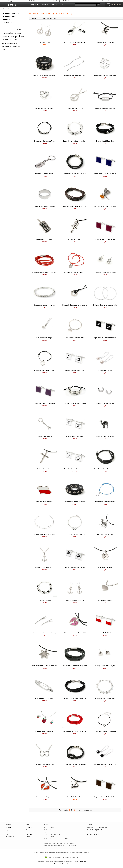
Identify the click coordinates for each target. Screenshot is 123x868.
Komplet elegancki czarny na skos (75, 43)
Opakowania (8, 22)
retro (4, 40)
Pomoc (104, 1)
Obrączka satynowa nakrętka (44, 207)
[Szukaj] (86, 5)
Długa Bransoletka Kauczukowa (105, 469)
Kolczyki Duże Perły (105, 371)
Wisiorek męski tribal (105, 567)
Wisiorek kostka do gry (44, 338)
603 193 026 (96, 828)
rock (7, 40)
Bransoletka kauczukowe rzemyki (75, 174)
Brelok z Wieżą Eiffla (44, 436)
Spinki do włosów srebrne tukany (44, 633)
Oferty (55, 5)
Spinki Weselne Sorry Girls (75, 371)
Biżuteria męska (9, 16)
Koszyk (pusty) (10, 837)
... (80, 810)
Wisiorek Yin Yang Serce (75, 797)
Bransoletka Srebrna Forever (75, 535)
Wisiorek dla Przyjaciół (44, 797)
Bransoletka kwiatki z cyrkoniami (75, 141)
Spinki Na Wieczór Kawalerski (105, 338)
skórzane (12, 40)
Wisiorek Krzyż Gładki (44, 469)
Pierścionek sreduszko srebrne (44, 108)
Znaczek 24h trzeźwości (105, 436)
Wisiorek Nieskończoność (44, 764)
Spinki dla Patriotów (105, 633)
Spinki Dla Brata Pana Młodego (75, 469)
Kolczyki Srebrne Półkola (105, 403)
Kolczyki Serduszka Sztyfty (105, 666)
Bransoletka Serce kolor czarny (105, 731)
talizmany (18, 46)
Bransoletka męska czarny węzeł (75, 764)
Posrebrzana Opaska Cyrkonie (44, 535)
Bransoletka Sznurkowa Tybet (44, 141)
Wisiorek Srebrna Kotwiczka (44, 567)
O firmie (28, 830)
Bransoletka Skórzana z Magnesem (75, 666)
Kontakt (110, 1)
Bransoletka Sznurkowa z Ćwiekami (75, 403)
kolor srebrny (11, 37)
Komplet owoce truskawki (44, 731)
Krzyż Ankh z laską (75, 239)
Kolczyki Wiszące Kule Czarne (105, 764)
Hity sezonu (9, 830)
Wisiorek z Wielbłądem (105, 535)
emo (18, 30)
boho (14, 30)
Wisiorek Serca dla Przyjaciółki (75, 633)
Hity (63, 5)
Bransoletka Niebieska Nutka (105, 502)
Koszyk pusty (116, 5)
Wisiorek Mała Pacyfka (75, 108)
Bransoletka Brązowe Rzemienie (75, 207)
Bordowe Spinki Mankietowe (105, 239)
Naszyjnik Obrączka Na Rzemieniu (75, 305)
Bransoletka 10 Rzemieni (105, 141)
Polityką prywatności (80, 862)
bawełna (10, 30)
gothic (10, 33)
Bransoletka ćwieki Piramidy (75, 502)
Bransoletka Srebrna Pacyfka (45, 371)
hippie (16, 33)
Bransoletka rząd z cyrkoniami (44, 305)
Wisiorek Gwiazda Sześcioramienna (45, 666)
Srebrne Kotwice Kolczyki (75, 600)
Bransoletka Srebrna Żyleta (105, 108)
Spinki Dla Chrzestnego (75, 436)
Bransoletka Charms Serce (75, 338)
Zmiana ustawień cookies (61, 864)
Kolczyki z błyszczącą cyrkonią (105, 272)
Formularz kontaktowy (94, 834)
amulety (5, 30)
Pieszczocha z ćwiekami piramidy (44, 75)
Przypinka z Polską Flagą (44, 502)
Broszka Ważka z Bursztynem (105, 207)
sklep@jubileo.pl (97, 830)
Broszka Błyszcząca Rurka (44, 699)
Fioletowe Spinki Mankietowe (44, 403)
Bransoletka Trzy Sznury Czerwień (75, 731)
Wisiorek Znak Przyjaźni (105, 43)
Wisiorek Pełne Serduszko (105, 600)
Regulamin (29, 834)
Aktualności (29, 828)
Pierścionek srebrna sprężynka (105, 75)
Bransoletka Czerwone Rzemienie (45, 272)
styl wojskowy (7, 43)
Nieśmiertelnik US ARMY (44, 239)
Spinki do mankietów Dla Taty (75, 567)
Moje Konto (117, 1)
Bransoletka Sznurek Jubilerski (75, 699)
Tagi (7, 834)
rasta (22, 37)
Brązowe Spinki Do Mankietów (105, 797)
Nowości (45, 5)
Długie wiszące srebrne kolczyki (75, 75)
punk (18, 36)
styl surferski (18, 40)
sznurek (12, 46)
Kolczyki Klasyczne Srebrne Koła (105, 305)
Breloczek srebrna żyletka (45, 174)
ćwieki (4, 49)
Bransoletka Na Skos (44, 600)
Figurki (6, 19)
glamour (5, 33)
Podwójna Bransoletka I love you (75, 272)
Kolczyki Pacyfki (44, 43)
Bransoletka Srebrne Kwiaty (105, 699)
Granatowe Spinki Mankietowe (105, 174)
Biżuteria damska (9, 13)
